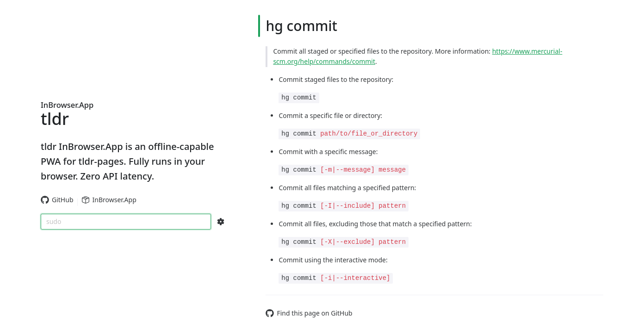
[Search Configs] (221, 222)
